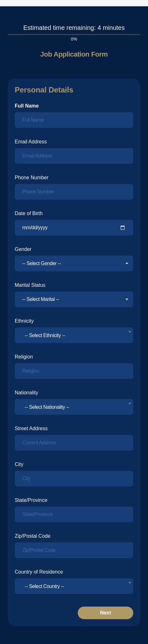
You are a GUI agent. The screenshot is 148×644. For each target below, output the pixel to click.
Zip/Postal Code (33, 536)
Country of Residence (39, 572)
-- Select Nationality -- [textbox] (47, 407)
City (19, 464)
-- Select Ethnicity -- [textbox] (45, 335)
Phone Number (32, 178)
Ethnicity (24, 321)
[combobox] (74, 335)
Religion (24, 357)
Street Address (31, 428)
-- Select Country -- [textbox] (44, 586)
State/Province (31, 500)
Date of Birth (29, 213)
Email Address (31, 142)
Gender (23, 249)
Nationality (26, 393)
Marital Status (30, 285)
